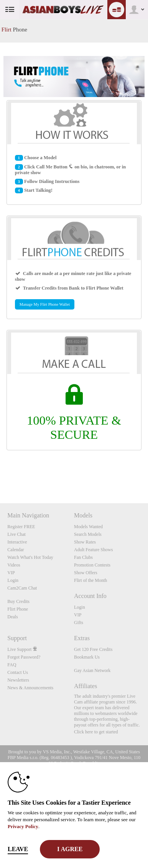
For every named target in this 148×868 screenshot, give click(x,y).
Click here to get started (96, 732)
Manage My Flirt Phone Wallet (45, 304)
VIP (11, 573)
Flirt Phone (18, 609)
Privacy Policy (23, 826)
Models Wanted (88, 527)
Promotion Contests (92, 565)
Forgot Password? (24, 657)
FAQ (12, 665)
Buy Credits (18, 601)
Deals (12, 617)
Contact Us (18, 672)
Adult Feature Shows (93, 550)
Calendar (16, 550)
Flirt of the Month (90, 580)
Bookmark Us (87, 657)
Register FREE (21, 527)
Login (13, 580)
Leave (18, 849)
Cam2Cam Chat (22, 588)
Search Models (88, 534)
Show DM (0, 475)
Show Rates (85, 542)
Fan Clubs (83, 557)
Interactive (17, 542)
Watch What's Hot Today (30, 557)
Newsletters (18, 680)
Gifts (79, 623)
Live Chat (16, 534)
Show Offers (86, 573)
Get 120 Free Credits (93, 649)
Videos (14, 565)
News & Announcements (30, 688)
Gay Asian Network (92, 670)
